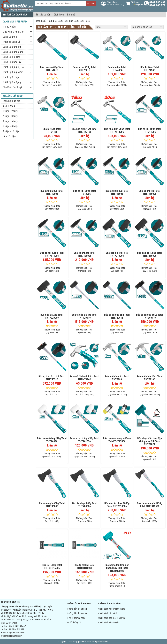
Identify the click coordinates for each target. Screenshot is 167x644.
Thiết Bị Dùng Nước (13, 72)
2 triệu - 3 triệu (10, 116)
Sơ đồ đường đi (74, 622)
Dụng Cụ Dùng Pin (12, 47)
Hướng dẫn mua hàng (77, 609)
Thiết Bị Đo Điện (11, 77)
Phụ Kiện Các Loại (12, 87)
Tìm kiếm (91, 4)
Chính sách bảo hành (108, 613)
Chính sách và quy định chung (112, 609)
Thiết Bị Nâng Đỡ (11, 42)
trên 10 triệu (9, 136)
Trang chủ (41, 21)
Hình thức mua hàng (76, 618)
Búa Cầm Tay (76, 21)
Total (88, 21)
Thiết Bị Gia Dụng (12, 82)
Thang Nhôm (9, 27)
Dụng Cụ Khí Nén (11, 57)
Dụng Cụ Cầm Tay (58, 21)
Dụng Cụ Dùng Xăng (13, 52)
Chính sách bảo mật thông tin (112, 618)
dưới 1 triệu (9, 106)
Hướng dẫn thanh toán (77, 613)
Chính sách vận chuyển (109, 622)
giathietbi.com (16, 636)
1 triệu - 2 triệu (10, 111)
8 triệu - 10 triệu (11, 131)
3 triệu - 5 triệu (10, 121)
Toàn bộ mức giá (11, 101)
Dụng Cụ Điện (10, 37)
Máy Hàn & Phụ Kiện (13, 32)
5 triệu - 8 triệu (10, 126)
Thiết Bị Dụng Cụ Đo (13, 67)
